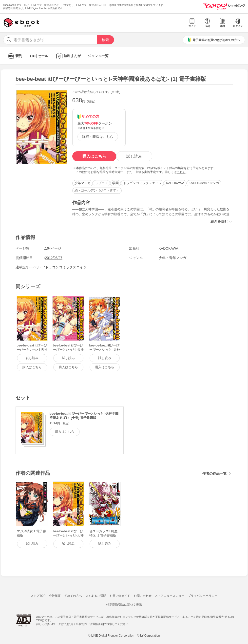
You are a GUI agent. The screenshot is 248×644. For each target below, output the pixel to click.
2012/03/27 (54, 258)
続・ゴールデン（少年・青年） (97, 190)
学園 (115, 183)
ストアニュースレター (170, 596)
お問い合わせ (143, 596)
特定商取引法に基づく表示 (124, 605)
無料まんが (68, 56)
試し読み (134, 156)
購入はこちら (94, 156)
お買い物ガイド (120, 596)
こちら (181, 172)
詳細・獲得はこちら (98, 137)
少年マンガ (83, 183)
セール (39, 56)
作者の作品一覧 (214, 473)
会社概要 (55, 596)
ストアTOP (38, 596)
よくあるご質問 (96, 596)
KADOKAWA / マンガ (204, 183)
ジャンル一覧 (98, 56)
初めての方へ (73, 596)
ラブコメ (101, 183)
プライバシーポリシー (203, 596)
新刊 (14, 56)
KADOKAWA (175, 183)
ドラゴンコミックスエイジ (142, 183)
